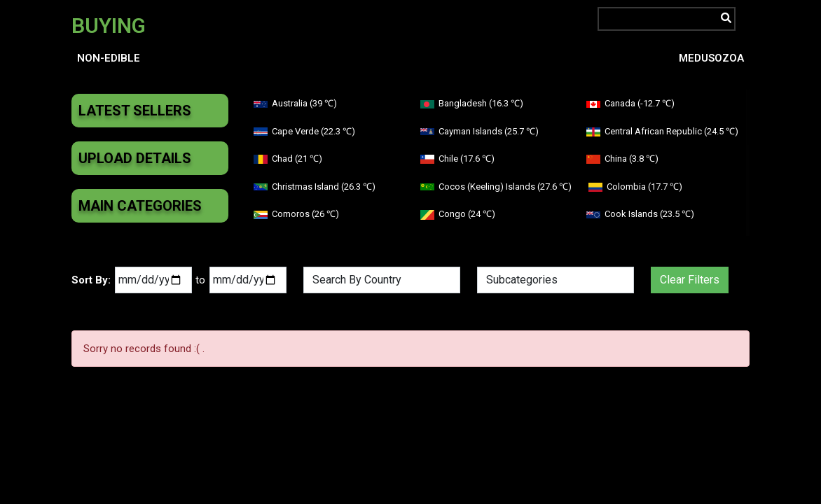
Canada (630, 103)
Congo (458, 214)
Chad (288, 159)
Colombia (635, 187)
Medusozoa (711, 58)
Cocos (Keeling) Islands (496, 187)
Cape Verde (304, 131)
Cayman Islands (480, 131)
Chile (457, 159)
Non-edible (109, 58)
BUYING (109, 26)
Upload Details (135, 158)
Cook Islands (640, 214)
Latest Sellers (135, 111)
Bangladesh (472, 103)
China (622, 159)
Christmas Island (315, 187)
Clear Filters (690, 280)
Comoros (296, 214)
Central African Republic (662, 131)
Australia (295, 103)
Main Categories (140, 206)
